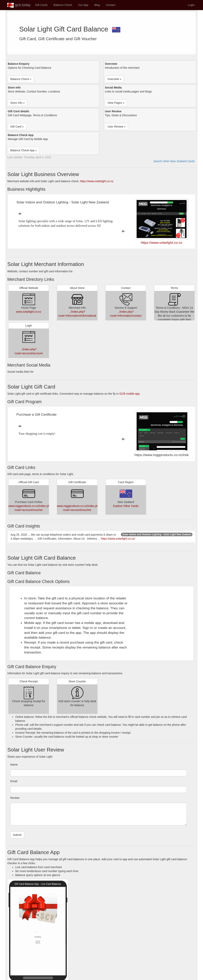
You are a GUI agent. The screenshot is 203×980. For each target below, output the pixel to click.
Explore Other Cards (126, 506)
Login (191, 5)
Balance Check (63, 5)
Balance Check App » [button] (24, 150)
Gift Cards (41, 5)
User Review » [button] (116, 127)
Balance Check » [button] (21, 79)
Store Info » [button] (17, 103)
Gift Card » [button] (17, 127)
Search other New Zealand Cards (174, 161)
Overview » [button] (114, 79)
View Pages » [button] (116, 103)
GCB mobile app (130, 394)
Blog (97, 5)
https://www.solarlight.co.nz (97, 181)
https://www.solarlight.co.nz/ (118, 539)
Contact (111, 5)
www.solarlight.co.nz (29, 312)
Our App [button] (83, 5)
